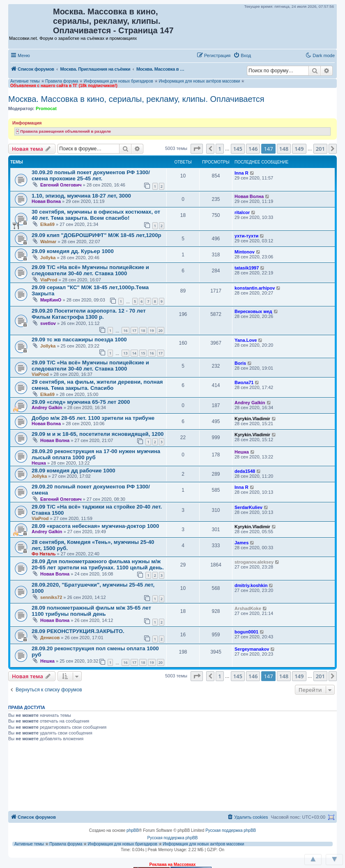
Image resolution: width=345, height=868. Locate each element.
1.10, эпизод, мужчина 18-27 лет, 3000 (81, 196)
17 (134, 330)
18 (143, 330)
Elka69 (47, 224)
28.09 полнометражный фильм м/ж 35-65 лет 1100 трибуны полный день (91, 611)
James (241, 543)
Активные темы (25, 81)
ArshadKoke (248, 608)
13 (125, 353)
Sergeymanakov (252, 649)
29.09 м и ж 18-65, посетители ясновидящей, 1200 (98, 434)
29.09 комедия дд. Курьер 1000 (73, 251)
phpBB (133, 830)
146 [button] (253, 149)
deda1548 (245, 471)
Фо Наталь (44, 554)
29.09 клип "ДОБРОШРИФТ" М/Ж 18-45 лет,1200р (97, 235)
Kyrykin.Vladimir (252, 419)
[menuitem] (242, 55)
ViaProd (49, 280)
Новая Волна (46, 201)
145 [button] (238, 149)
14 (134, 353)
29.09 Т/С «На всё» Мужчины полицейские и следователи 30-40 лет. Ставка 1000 (90, 270)
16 (125, 330)
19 (152, 330)
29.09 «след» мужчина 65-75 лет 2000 (81, 402)
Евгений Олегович (61, 185)
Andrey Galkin (47, 408)
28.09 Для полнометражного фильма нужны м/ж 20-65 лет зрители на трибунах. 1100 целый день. (98, 564)
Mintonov (245, 252)
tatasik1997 (247, 268)
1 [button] (220, 149)
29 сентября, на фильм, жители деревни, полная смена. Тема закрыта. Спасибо (97, 385)
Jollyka (48, 258)
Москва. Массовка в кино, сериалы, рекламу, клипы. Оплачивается (136, 99)
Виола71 (244, 382)
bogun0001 (246, 632)
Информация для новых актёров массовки (199, 81)
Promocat (46, 108)
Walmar (48, 242)
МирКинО (51, 300)
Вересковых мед (253, 311)
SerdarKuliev (248, 507)
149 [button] (299, 149)
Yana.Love (246, 340)
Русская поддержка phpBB (231, 830)
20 (161, 330)
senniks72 (51, 597)
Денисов (50, 638)
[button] (262, 55)
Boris (240, 363)
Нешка (39, 463)
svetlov (48, 323)
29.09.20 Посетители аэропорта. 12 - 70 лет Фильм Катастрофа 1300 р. (89, 314)
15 (143, 353)
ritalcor (242, 212)
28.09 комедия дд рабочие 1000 (74, 471)
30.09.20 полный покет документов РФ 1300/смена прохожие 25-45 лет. (91, 175)
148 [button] (284, 149)
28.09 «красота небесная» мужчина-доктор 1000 (95, 526)
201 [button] (320, 149)
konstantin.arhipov (255, 288)
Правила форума (62, 81)
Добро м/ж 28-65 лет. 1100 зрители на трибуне (93, 418)
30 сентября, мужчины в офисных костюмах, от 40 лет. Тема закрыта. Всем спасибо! (96, 215)
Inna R (241, 173)
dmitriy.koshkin (251, 585)
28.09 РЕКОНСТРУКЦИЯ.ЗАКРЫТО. (78, 631)
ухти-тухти (246, 236)
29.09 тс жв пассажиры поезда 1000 (79, 340)
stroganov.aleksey (254, 562)
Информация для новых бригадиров (118, 81)
